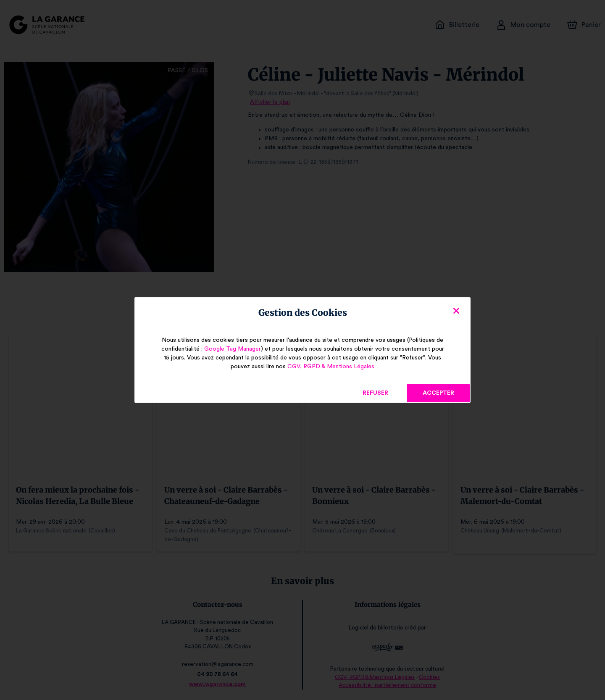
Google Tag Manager (231, 349)
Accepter (438, 393)
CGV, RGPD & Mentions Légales (331, 367)
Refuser (375, 393)
